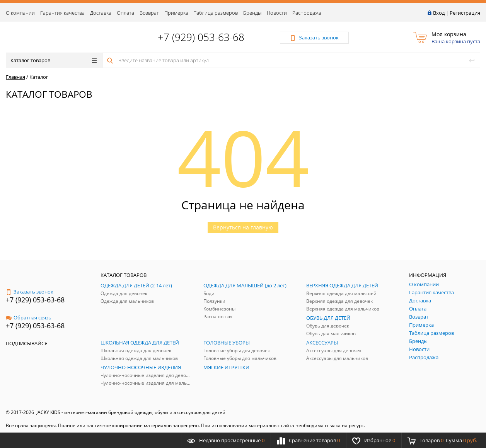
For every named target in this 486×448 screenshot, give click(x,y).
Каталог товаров (54, 60)
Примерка (176, 13)
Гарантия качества (62, 13)
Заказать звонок (30, 292)
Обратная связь (29, 317)
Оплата (125, 13)
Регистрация (465, 13)
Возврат (149, 13)
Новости (277, 13)
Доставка (101, 13)
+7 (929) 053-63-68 (201, 37)
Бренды (252, 13)
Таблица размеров (216, 13)
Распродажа (307, 13)
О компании (20, 13)
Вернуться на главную (243, 227)
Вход (439, 13)
